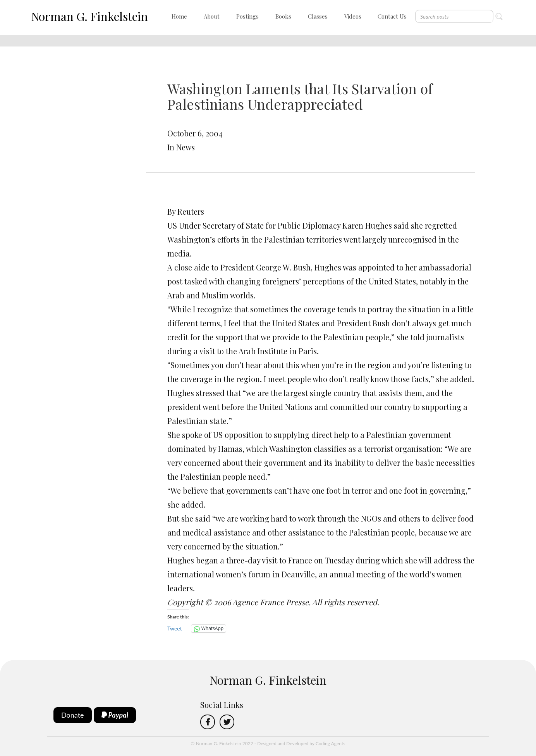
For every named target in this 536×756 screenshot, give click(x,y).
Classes (318, 16)
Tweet (175, 628)
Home (179, 16)
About (212, 16)
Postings (247, 16)
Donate (73, 715)
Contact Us (392, 16)
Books (283, 16)
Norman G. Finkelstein (89, 16)
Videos (353, 16)
